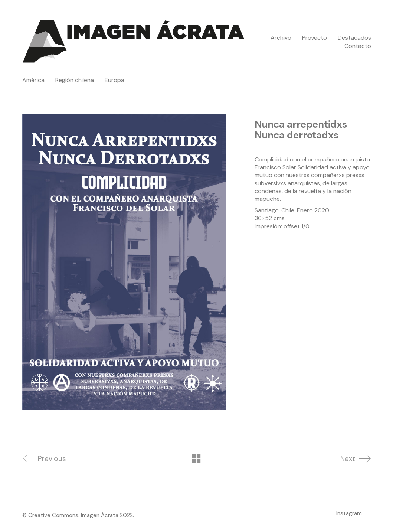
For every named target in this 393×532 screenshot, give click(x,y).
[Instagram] (349, 513)
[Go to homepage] (134, 42)
